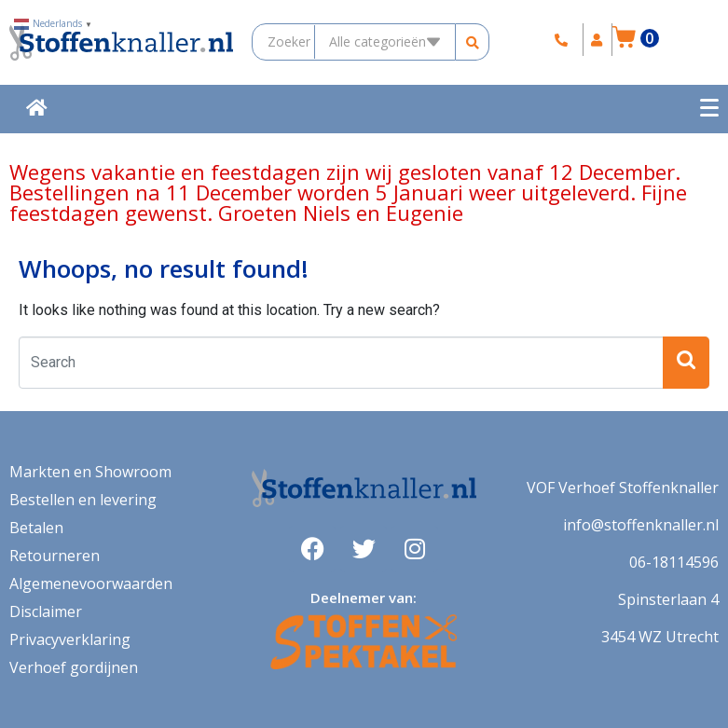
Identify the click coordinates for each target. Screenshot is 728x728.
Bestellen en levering (83, 500)
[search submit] (474, 42)
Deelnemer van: (364, 598)
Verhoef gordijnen (74, 667)
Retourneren (55, 556)
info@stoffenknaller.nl (641, 525)
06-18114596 (674, 562)
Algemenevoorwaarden (91, 584)
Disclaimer (46, 611)
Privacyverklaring (70, 639)
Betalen (36, 528)
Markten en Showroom (90, 472)
